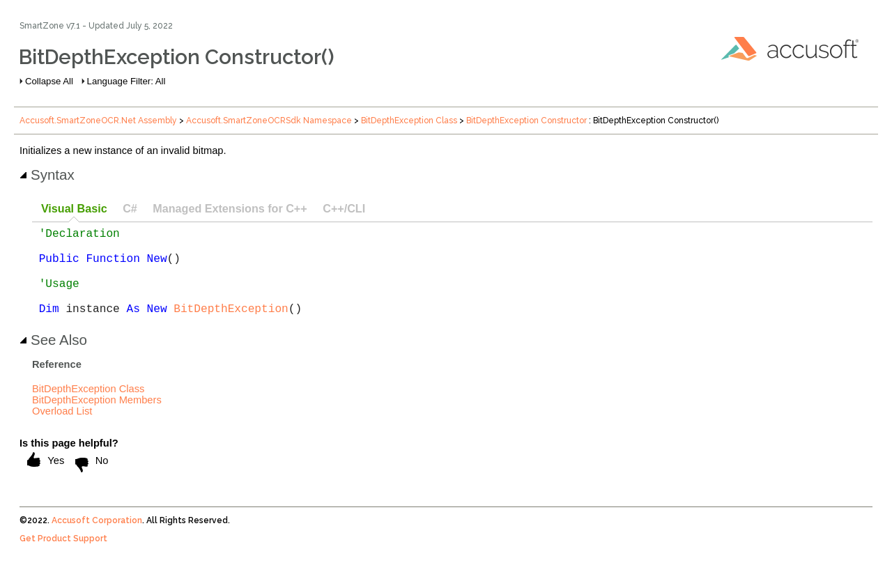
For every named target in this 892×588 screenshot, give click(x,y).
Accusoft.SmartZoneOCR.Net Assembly (98, 121)
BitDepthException (231, 327)
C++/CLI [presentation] (344, 208)
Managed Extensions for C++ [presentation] (230, 208)
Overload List (62, 431)
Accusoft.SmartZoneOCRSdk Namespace (269, 121)
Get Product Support (63, 558)
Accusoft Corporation (97, 540)
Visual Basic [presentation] (74, 208)
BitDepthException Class (409, 121)
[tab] (74, 209)
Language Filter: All (126, 81)
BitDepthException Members (97, 419)
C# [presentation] (130, 208)
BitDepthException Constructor (526, 121)
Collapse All (49, 81)
